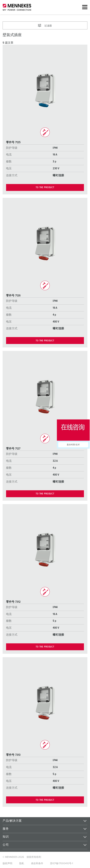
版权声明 (7, 864)
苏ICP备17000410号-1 (62, 864)
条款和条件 (37, 864)
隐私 (22, 864)
